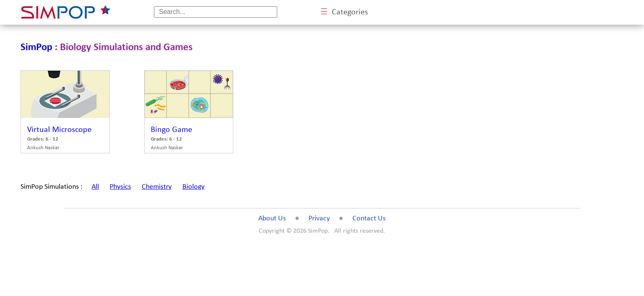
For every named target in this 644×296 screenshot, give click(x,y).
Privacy (319, 219)
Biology (193, 187)
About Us (272, 219)
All (95, 187)
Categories (344, 12)
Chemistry (157, 187)
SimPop (36, 47)
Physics (120, 187)
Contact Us (369, 219)
